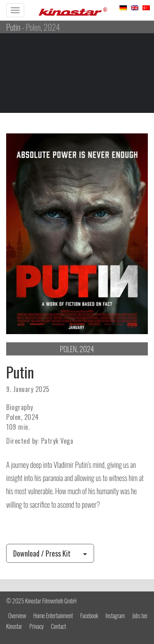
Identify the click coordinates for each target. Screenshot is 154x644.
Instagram (115, 615)
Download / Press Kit (50, 553)
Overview (17, 615)
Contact (58, 626)
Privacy (37, 626)
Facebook (89, 615)
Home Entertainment (53, 615)
